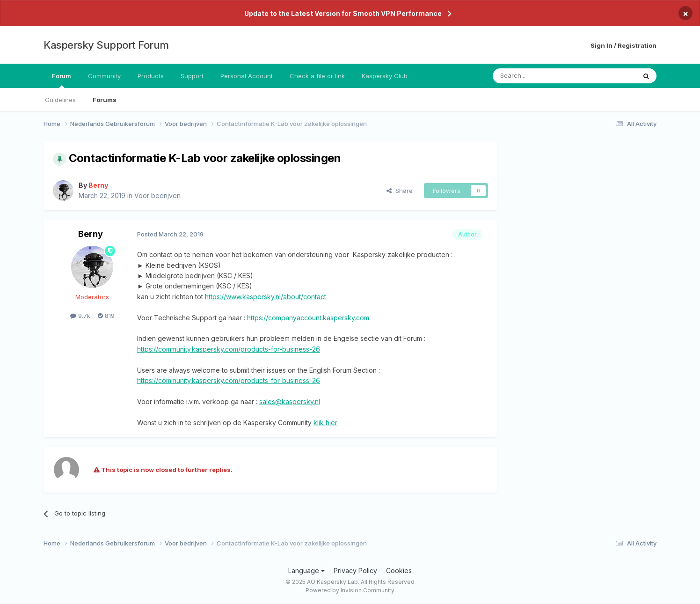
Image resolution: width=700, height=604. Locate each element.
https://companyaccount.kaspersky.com (308, 318)
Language (306, 571)
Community (104, 76)
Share (400, 191)
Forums (105, 100)
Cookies (399, 571)
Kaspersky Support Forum (106, 45)
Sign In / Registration (623, 45)
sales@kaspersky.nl (290, 401)
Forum (62, 80)
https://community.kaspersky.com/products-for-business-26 (229, 349)
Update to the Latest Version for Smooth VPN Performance (343, 13)
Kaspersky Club (385, 76)
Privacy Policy (355, 571)
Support (192, 76)
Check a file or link (317, 76)
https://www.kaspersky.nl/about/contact (266, 297)
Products (151, 76)
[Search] (540, 76)
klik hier (325, 423)
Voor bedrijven (157, 195)
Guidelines (60, 100)
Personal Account (247, 76)
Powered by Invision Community (350, 590)
